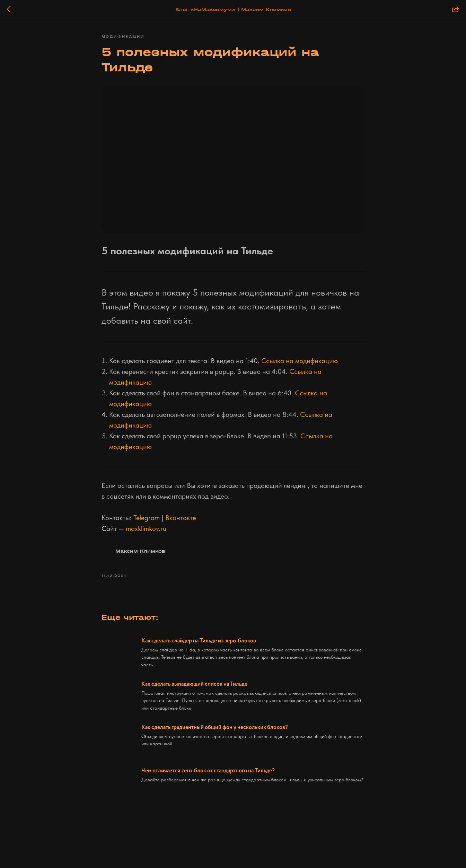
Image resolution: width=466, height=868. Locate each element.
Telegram (147, 518)
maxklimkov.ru (146, 528)
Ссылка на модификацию (300, 361)
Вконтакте (181, 518)
